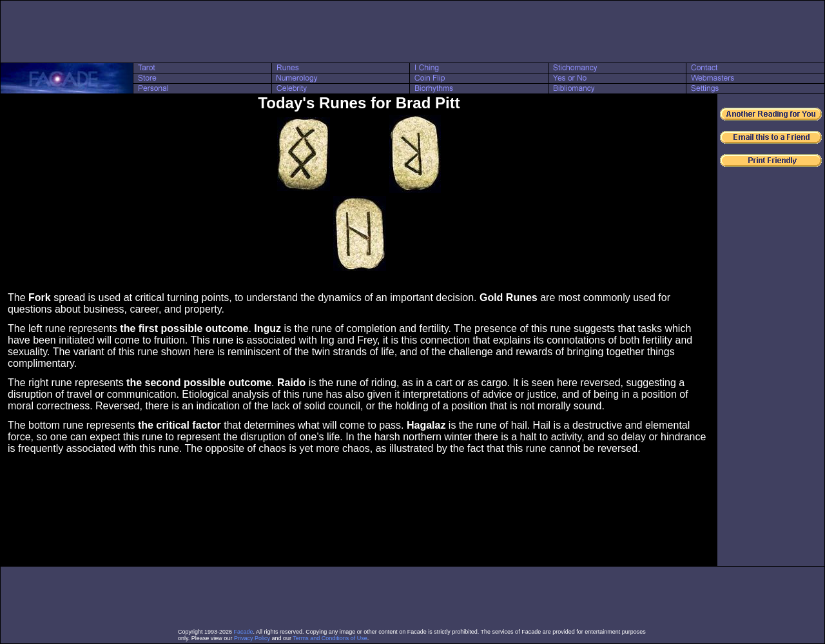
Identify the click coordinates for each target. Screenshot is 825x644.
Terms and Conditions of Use (330, 638)
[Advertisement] (412, 32)
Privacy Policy (252, 638)
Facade (244, 632)
